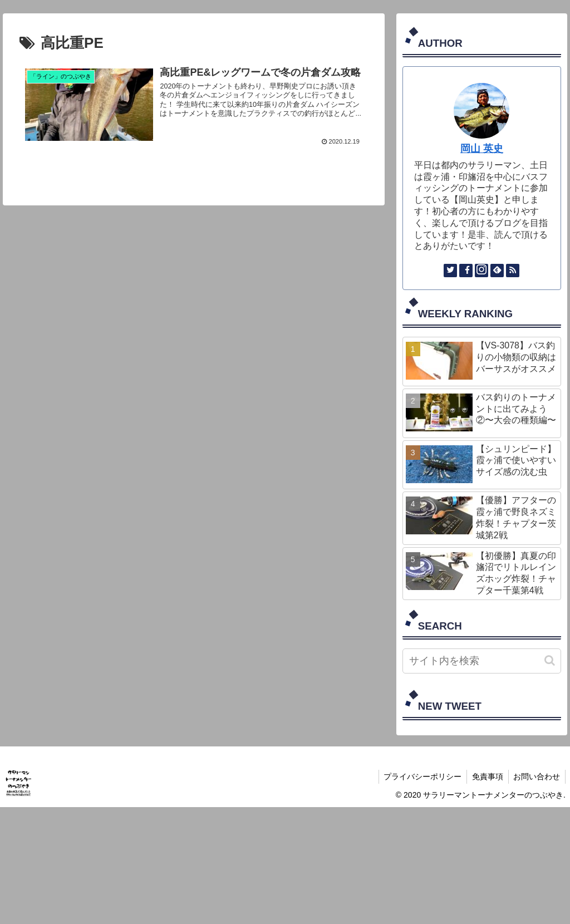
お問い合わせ (536, 776)
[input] (482, 661)
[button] (550, 660)
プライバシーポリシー (419, 776)
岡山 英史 (482, 149)
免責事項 (485, 776)
